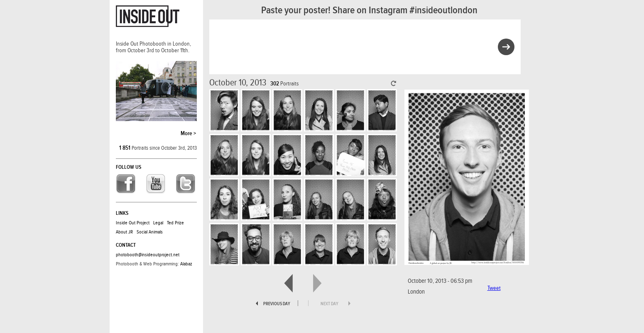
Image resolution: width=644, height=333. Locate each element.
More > (188, 134)
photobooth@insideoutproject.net (148, 255)
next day (329, 304)
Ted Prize (175, 223)
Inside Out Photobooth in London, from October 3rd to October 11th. (153, 47)
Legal (158, 223)
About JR (124, 232)
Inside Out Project (133, 223)
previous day (277, 304)
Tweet (494, 288)
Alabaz (186, 264)
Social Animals (150, 232)
